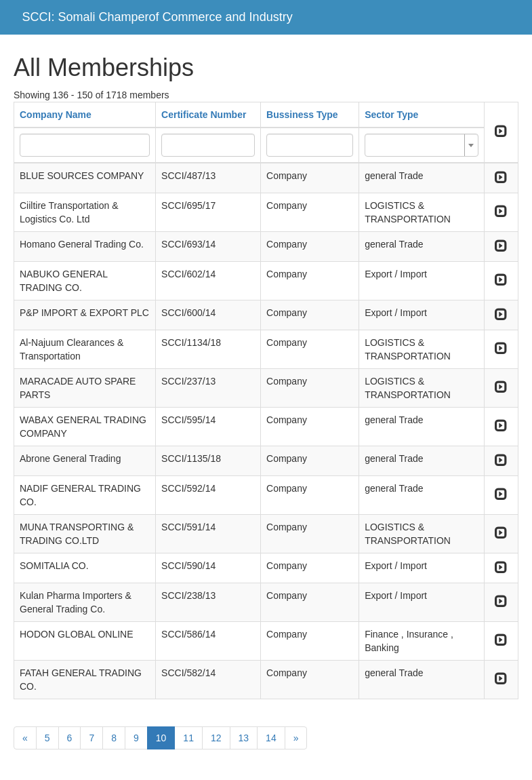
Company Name (56, 115)
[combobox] (422, 145)
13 (244, 738)
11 (188, 738)
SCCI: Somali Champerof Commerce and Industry (158, 17)
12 (216, 738)
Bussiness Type (302, 115)
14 (271, 738)
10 (161, 738)
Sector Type (391, 115)
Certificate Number (204, 115)
